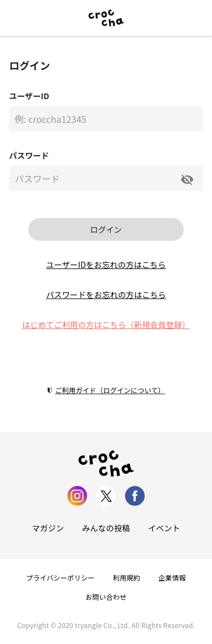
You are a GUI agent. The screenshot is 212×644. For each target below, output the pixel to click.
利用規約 (127, 577)
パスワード (29, 155)
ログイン (106, 229)
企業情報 (172, 577)
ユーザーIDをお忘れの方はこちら (106, 265)
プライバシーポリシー (60, 577)
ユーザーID (29, 96)
